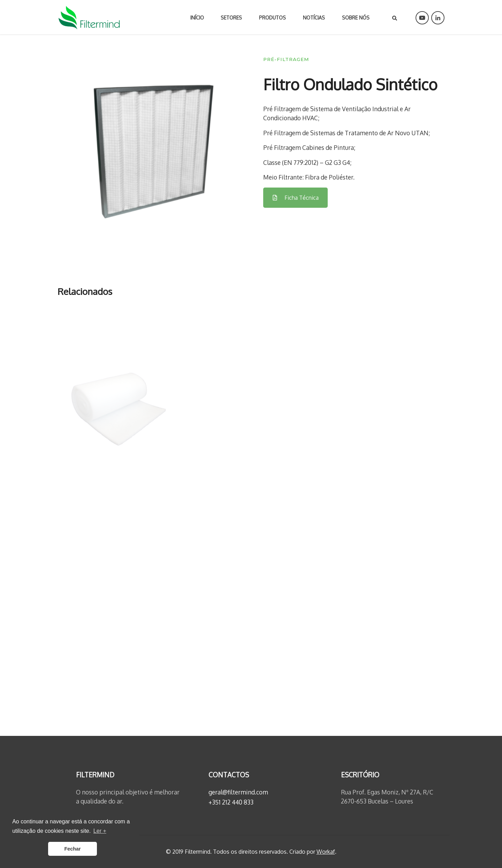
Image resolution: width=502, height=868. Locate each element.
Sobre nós (356, 18)
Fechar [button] (72, 849)
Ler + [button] (100, 831)
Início (197, 18)
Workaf (326, 852)
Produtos (272, 18)
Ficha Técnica (295, 198)
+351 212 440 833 (231, 802)
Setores (231, 18)
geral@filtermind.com (238, 792)
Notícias (314, 18)
